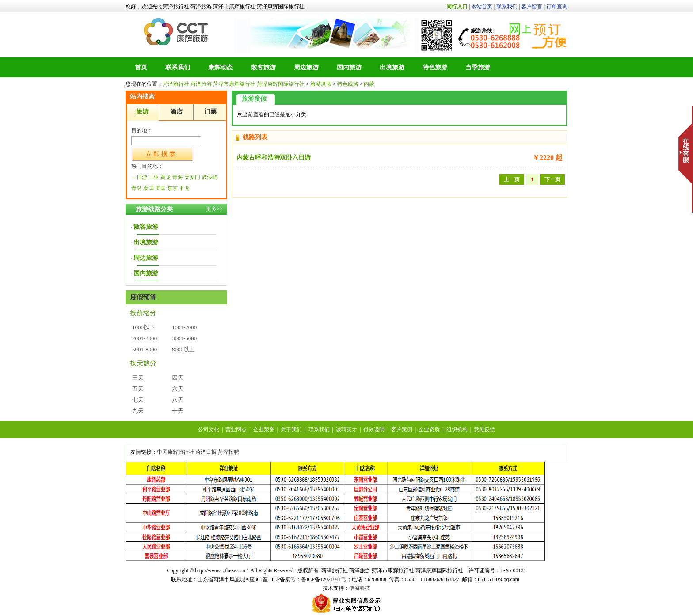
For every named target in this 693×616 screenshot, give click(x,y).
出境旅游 (392, 67)
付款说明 (374, 430)
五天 (138, 389)
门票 (210, 112)
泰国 (148, 188)
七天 (138, 400)
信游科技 (360, 588)
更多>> (214, 209)
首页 (141, 67)
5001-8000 (145, 349)
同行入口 (457, 7)
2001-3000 (145, 338)
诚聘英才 (346, 430)
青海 (178, 177)
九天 (138, 411)
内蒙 (369, 84)
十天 (178, 411)
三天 (138, 378)
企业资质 (429, 430)
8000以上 (183, 349)
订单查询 (557, 7)
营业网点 (236, 430)
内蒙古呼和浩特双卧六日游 (274, 158)
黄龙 (166, 177)
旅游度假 (321, 84)
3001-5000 (184, 338)
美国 (160, 188)
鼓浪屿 (209, 177)
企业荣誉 (264, 430)
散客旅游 (263, 67)
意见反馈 (484, 430)
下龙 (184, 188)
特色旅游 (435, 67)
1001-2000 (184, 327)
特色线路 (348, 84)
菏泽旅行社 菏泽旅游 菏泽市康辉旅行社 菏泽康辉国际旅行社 (177, 31)
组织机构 (457, 430)
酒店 (176, 112)
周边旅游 (306, 67)
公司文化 (209, 430)
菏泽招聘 (228, 452)
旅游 (142, 112)
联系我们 (507, 7)
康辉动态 (221, 67)
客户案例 (402, 430)
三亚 (154, 177)
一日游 (139, 177)
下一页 (552, 179)
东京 (172, 188)
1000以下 (144, 327)
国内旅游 (349, 67)
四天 (178, 378)
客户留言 (532, 7)
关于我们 (291, 430)
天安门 (192, 177)
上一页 (512, 179)
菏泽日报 (206, 452)
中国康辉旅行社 (175, 452)
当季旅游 (478, 67)
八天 (178, 400)
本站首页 (482, 7)
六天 (178, 389)
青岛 (137, 188)
